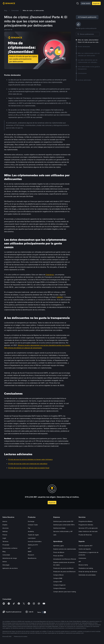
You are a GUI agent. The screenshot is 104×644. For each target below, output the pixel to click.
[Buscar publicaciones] (89, 34)
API (80, 562)
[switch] (44, 612)
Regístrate (96, 3)
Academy (31, 531)
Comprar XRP (58, 582)
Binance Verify (83, 565)
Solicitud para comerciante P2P (63, 521)
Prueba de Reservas (85, 535)
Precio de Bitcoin (59, 552)
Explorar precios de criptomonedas (65, 549)
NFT (29, 548)
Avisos (5, 562)
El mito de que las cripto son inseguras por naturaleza (28, 464)
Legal (4, 538)
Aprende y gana (58, 546)
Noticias (5, 531)
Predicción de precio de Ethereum (64, 572)
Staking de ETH (33, 545)
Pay (29, 528)
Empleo (5, 525)
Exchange (31, 521)
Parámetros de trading (86, 568)
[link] (6, 10)
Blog (4, 551)
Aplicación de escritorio (10, 568)
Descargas (6, 565)
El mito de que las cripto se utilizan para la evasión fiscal (29, 468)
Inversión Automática (35, 541)
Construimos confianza (10, 548)
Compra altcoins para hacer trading (65, 592)
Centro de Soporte (85, 549)
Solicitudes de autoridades (87, 575)
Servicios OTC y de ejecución (88, 528)
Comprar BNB (58, 578)
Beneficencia (32, 558)
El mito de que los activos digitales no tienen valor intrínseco (30, 459)
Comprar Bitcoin (58, 575)
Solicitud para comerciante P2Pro (64, 525)
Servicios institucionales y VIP (63, 531)
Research (31, 555)
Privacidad (6, 545)
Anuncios (6, 528)
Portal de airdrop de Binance (88, 572)
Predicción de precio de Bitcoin (63, 568)
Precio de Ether (58, 556)
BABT (30, 551)
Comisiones (82, 558)
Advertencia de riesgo (10, 558)
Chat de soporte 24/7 (85, 546)
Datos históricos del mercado (88, 531)
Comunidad (6, 555)
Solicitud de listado (59, 528)
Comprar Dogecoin (59, 585)
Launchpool (32, 538)
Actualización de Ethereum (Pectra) (65, 559)
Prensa (5, 535)
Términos (5, 541)
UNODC (60, 297)
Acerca (5, 521)
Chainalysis (50, 275)
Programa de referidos (86, 525)
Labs (55, 535)
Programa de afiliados (86, 521)
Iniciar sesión (86, 3)
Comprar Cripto (33, 525)
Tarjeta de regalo (33, 535)
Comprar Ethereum (59, 588)
